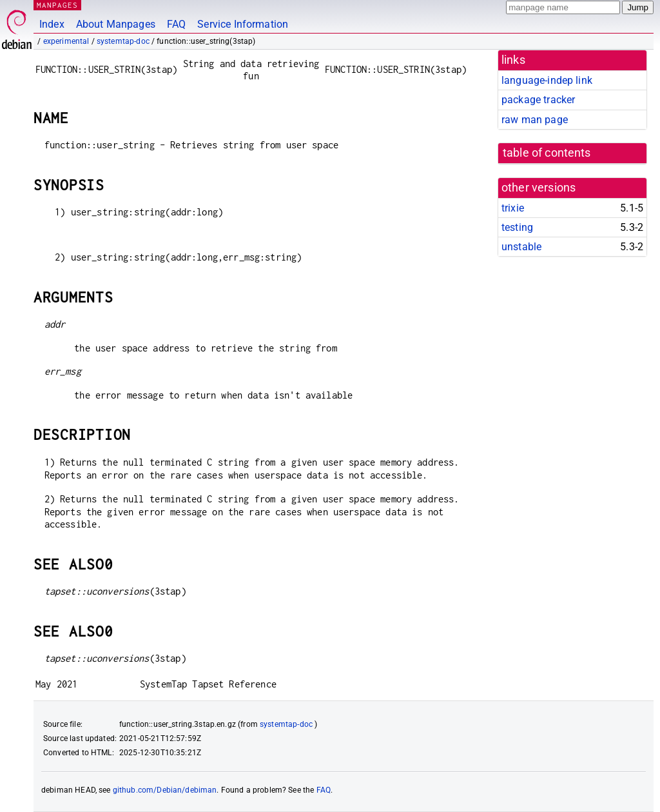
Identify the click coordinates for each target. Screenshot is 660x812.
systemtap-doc (123, 41)
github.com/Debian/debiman (165, 790)
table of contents (547, 153)
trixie (513, 208)
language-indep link (547, 80)
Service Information (243, 24)
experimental (66, 41)
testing (517, 227)
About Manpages (116, 24)
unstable (521, 247)
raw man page (535, 120)
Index (52, 24)
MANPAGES (57, 5)
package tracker (538, 100)
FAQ (176, 24)
